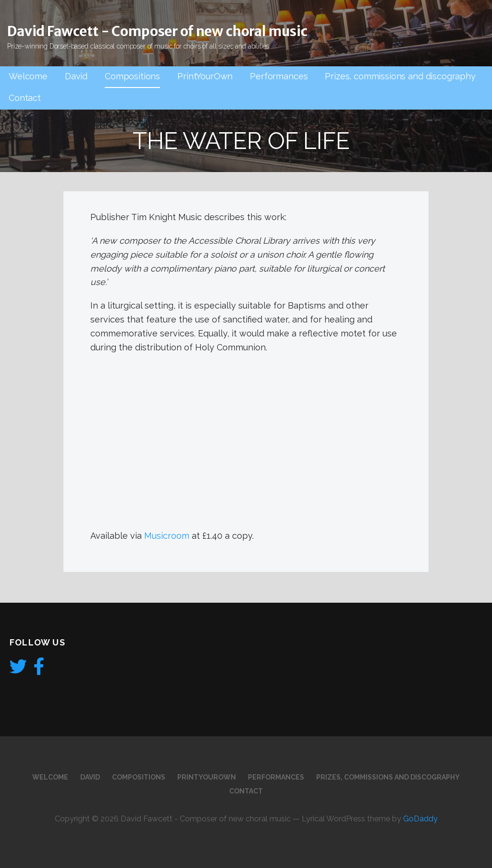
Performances (279, 76)
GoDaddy (420, 819)
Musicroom (167, 536)
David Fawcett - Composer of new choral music (157, 31)
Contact (25, 98)
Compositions (132, 76)
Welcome (28, 76)
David (76, 76)
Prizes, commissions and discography (400, 76)
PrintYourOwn (205, 76)
